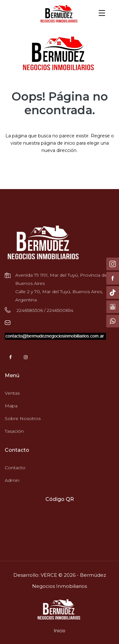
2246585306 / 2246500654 (44, 310)
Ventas (12, 393)
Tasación (14, 431)
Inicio (60, 631)
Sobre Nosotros (23, 418)
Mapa (11, 406)
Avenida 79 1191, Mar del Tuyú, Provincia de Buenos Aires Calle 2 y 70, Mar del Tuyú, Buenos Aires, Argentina (61, 287)
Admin (12, 480)
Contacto (15, 468)
